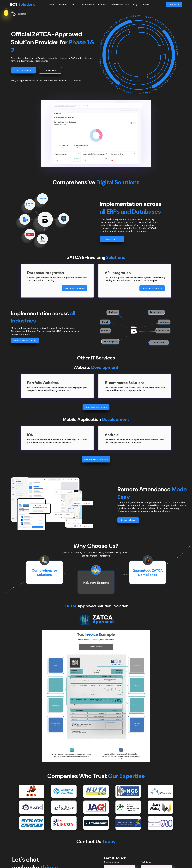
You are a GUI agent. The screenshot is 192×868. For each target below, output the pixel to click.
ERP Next (103, 4)
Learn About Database (74, 288)
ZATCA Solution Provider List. (57, 80)
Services (63, 4)
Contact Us (174, 4)
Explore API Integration (152, 288)
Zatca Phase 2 (87, 4)
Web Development (120, 4)
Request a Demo (128, 520)
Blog (135, 4)
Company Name (111, 862)
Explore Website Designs (96, 407)
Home (52, 4)
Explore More (112, 239)
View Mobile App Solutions (96, 459)
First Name (146, 862)
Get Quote (50, 70)
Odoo (74, 4)
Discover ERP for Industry (25, 340)
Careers (145, 4)
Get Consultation (24, 70)
